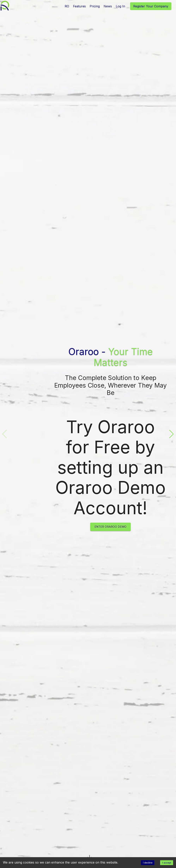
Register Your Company (151, 6)
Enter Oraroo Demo (110, 527)
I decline (148, 863)
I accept (167, 863)
